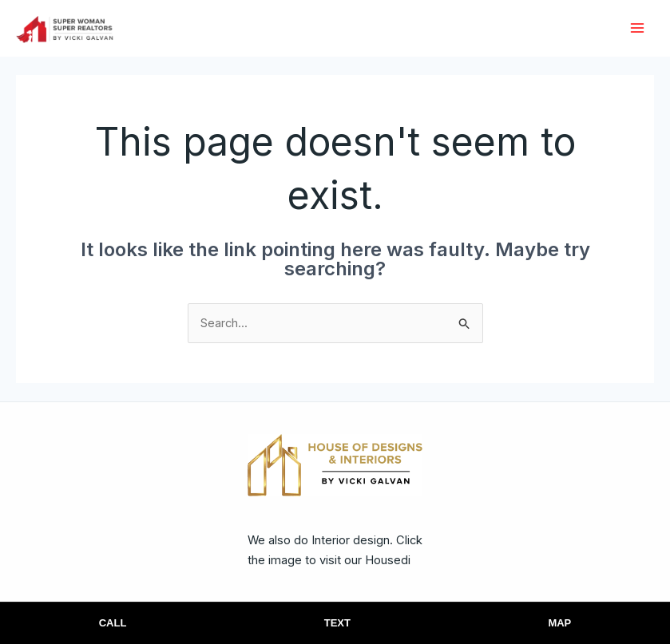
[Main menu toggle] (638, 29)
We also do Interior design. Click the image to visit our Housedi (321, 561)
